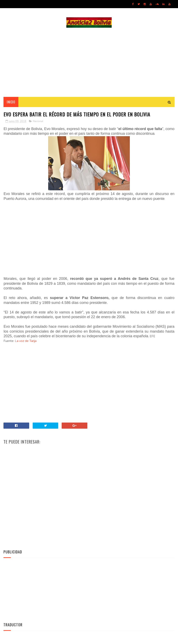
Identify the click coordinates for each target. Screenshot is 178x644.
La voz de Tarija (26, 341)
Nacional (38, 121)
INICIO (11, 102)
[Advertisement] (89, 62)
